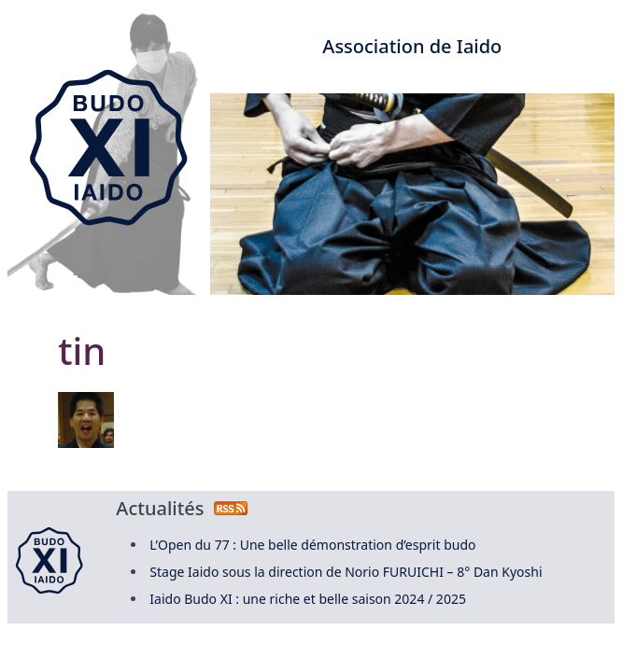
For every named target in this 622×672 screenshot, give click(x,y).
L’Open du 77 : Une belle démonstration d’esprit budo (312, 545)
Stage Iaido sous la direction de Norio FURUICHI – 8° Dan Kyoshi (346, 572)
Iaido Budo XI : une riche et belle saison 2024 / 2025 (308, 599)
